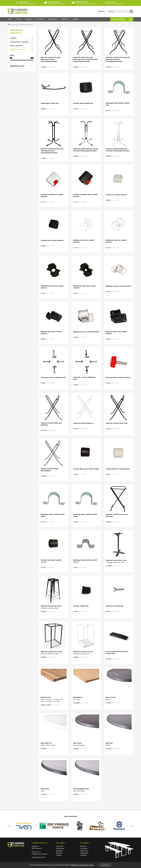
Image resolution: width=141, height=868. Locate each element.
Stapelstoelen (60, 849)
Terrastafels (84, 849)
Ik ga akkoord (105, 865)
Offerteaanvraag (118, 19)
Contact (101, 11)
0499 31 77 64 (36, 852)
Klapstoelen (60, 846)
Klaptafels (83, 846)
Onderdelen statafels (26, 25)
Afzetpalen (83, 855)
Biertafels (59, 853)
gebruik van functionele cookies (83, 865)
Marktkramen (84, 851)
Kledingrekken (84, 853)
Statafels (14, 25)
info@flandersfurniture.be (40, 854)
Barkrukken (59, 851)
